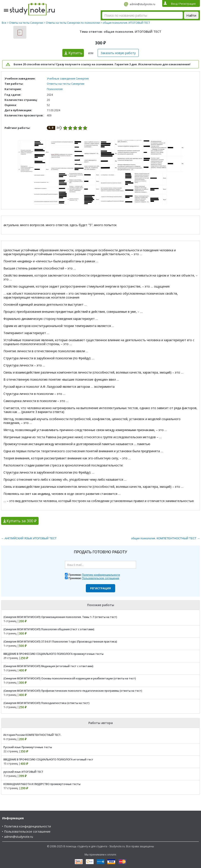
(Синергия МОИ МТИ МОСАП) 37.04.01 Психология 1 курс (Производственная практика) (60, 642)
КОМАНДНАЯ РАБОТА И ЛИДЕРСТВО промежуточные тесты (42, 784)
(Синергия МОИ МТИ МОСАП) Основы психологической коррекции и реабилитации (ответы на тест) (70, 678)
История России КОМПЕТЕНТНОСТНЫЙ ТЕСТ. (32, 735)
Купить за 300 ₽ (21, 521)
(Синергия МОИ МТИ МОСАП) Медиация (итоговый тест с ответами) (48, 666)
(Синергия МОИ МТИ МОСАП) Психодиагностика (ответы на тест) (46, 703)
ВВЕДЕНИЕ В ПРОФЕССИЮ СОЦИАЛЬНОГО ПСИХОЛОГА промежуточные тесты (53, 654)
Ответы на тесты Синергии (26, 23)
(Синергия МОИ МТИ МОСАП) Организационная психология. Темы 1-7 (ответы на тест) (60, 617)
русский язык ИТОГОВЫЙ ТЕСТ (23, 772)
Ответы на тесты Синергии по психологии (73, 23)
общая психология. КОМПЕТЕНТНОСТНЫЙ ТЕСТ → (166, 538)
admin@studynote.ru (142, 4)
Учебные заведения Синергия (68, 78)
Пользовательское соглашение (27, 831)
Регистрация (100, 588)
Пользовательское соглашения (101, 578)
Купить (75, 53)
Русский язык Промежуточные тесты (28, 747)
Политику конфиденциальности (101, 575)
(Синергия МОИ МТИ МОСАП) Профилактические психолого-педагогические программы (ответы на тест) (73, 691)
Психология (55, 89)
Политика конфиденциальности (27, 826)
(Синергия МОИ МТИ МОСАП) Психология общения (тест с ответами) (49, 629)
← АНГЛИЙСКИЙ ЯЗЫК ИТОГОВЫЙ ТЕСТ (29, 538)
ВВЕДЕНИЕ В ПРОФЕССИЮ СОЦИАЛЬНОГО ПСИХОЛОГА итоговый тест (48, 759)
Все (4, 23)
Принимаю (94, 575)
